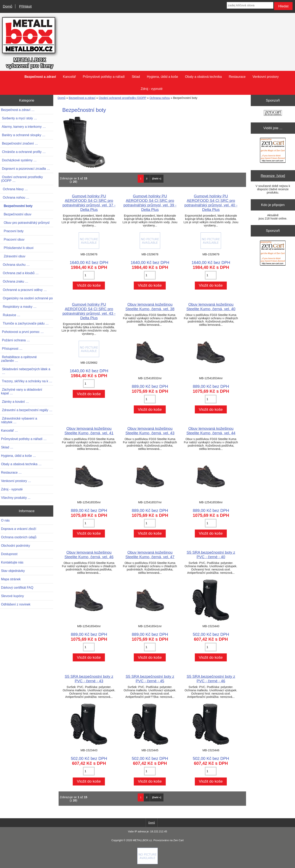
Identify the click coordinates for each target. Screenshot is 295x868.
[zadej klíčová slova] (250, 5)
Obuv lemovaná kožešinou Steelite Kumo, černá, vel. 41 (89, 431)
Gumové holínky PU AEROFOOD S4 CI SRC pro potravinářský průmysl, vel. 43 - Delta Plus (89, 311)
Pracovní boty (12, 231)
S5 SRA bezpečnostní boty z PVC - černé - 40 (211, 555)
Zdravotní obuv (13, 256)
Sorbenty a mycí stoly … (19, 118)
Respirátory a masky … (19, 307)
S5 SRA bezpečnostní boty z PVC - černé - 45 (150, 679)
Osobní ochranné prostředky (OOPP (123, 98)
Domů (8, 6)
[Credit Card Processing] (147, 863)
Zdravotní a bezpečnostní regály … (27, 410)
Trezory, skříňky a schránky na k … (27, 381)
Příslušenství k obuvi (17, 248)
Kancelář (69, 77)
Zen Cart (178, 840)
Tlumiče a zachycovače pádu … (25, 323)
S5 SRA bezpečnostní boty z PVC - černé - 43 (89, 679)
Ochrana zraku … (15, 281)
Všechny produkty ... (16, 498)
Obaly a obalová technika (203, 77)
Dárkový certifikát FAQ (17, 588)
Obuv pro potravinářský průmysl (25, 223)
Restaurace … (11, 472)
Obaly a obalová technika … (21, 464)
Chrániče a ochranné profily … (23, 152)
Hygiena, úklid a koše (162, 77)
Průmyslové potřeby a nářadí (104, 77)
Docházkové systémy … (19, 160)
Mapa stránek (11, 579)
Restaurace (237, 77)
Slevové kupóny (12, 596)
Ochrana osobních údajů (19, 537)
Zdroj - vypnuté (152, 89)
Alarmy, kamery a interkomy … (23, 127)
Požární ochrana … (15, 340)
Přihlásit (25, 6)
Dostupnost (9, 554)
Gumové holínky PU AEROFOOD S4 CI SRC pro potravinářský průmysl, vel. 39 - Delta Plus (150, 203)
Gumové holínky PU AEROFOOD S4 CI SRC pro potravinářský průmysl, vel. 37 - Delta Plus (89, 203)
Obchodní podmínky (16, 546)
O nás (5, 520)
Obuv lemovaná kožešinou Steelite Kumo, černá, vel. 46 (89, 555)
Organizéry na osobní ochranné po (27, 298)
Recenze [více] (273, 176)
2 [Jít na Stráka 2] (147, 179)
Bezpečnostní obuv (16, 214)
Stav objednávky (13, 571)
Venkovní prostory (266, 77)
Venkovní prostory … (16, 481)
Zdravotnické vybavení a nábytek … (19, 420)
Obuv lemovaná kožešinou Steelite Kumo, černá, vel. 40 (211, 307)
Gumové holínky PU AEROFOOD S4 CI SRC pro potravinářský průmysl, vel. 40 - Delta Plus (211, 203)
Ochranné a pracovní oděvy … (24, 290)
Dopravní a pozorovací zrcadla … (26, 169)
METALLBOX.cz (142, 840)
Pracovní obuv (13, 239)
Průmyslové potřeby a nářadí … (24, 439)
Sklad (136, 77)
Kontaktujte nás (12, 562)
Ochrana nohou (160, 98)
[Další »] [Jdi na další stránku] (157, 179)
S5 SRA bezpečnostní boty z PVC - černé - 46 (211, 679)
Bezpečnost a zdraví (82, 98)
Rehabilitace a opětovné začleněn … (19, 359)
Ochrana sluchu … (15, 265)
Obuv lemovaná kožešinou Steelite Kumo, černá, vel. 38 (150, 307)
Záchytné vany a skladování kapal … (22, 391)
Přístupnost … (12, 349)
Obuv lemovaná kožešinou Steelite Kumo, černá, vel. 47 (150, 555)
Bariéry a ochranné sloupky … (23, 135)
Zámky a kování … (15, 402)
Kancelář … (10, 431)
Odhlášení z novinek (16, 604)
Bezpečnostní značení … (19, 143)
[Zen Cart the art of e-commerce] (273, 113)
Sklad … (7, 447)
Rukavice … (11, 315)
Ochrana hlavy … (14, 189)
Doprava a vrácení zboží (19, 529)
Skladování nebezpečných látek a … (26, 371)
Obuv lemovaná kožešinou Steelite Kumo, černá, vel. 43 (150, 431)
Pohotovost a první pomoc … (22, 332)
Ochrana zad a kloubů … (20, 273)
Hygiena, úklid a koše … (19, 456)
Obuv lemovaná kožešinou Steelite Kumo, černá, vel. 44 (211, 431)
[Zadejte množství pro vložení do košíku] (89, 275)
